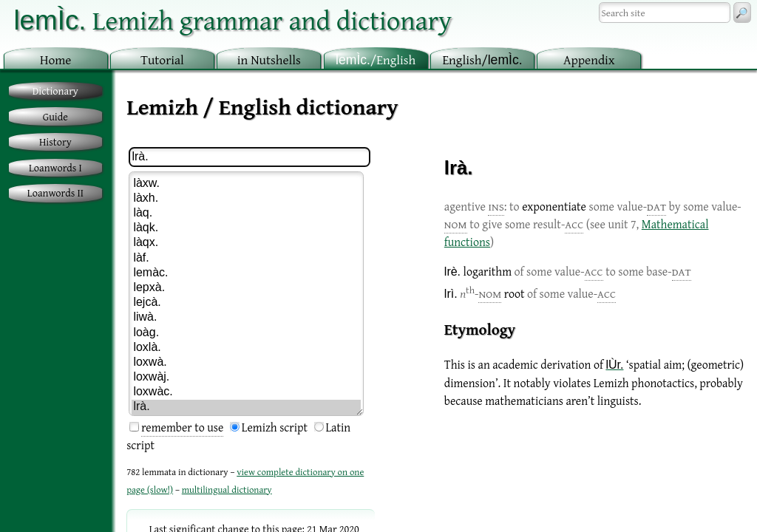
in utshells (269, 59)
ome (56, 59)
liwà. (246, 318)
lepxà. (246, 288)
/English (376, 59)
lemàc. (246, 273)
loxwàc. (246, 392)
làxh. (246, 199)
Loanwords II (55, 192)
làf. (246, 259)
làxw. (246, 184)
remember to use (182, 427)
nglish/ (482, 59)
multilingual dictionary (227, 490)
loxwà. (246, 363)
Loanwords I (55, 167)
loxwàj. (246, 378)
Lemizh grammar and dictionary (232, 20)
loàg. (246, 333)
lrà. (246, 407)
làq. (246, 214)
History (55, 141)
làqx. (246, 243)
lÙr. (614, 365)
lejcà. (246, 303)
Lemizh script (275, 427)
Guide (55, 116)
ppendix (589, 59)
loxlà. (246, 348)
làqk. (246, 228)
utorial (162, 59)
